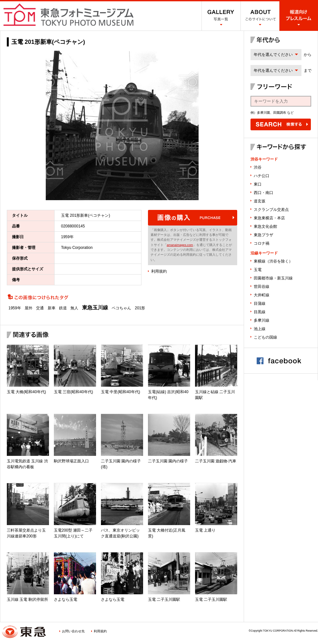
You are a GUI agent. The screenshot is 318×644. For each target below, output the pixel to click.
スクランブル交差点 (271, 210)
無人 (74, 308)
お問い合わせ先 (73, 631)
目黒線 (260, 312)
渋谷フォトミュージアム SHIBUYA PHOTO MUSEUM (68, 15)
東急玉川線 (95, 308)
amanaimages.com (180, 245)
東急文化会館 (265, 226)
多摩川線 (262, 320)
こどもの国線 (265, 337)
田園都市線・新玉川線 (273, 278)
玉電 (258, 270)
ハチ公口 (262, 176)
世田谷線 (262, 287)
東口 (258, 184)
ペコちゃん (121, 308)
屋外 (29, 308)
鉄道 (63, 308)
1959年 (15, 308)
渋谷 (258, 167)
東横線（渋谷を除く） (273, 261)
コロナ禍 (262, 243)
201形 (140, 308)
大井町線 (262, 295)
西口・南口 (263, 193)
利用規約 (159, 271)
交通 (40, 308)
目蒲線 (260, 303)
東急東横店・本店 (269, 218)
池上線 (260, 329)
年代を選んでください (273, 55)
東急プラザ (263, 235)
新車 (52, 308)
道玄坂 (260, 201)
